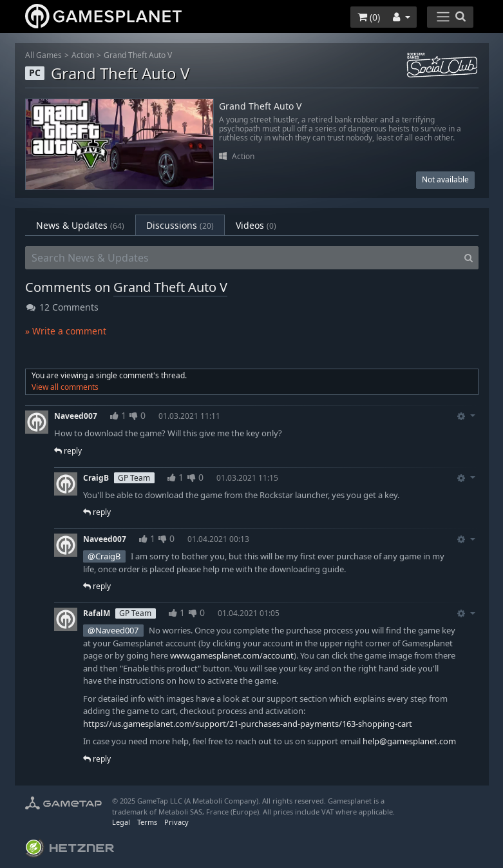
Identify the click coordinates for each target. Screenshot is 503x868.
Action (83, 55)
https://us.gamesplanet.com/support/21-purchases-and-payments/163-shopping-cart (248, 724)
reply (68, 451)
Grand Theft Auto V (138, 55)
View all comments (65, 387)
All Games (43, 55)
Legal (121, 822)
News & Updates (80, 225)
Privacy (176, 822)
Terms (147, 822)
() (369, 17)
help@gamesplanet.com (409, 741)
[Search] (469, 258)
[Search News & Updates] (242, 258)
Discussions (180, 225)
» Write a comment (66, 331)
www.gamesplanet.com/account (232, 655)
